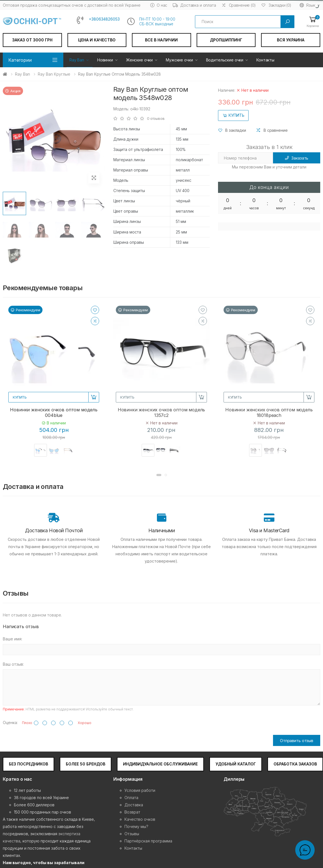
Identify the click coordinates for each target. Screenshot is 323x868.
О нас (159, 5)
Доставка (134, 805)
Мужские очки (179, 60)
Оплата (131, 798)
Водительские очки (225, 60)
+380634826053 (104, 19)
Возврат (132, 812)
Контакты (265, 60)
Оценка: (10, 722)
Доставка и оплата (194, 5)
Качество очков (140, 819)
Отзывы (132, 834)
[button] (313, 22)
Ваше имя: (12, 639)
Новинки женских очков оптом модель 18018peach (269, 412)
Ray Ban (77, 60)
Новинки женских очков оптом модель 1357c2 (161, 412)
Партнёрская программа (148, 841)
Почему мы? (136, 826)
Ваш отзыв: (13, 664)
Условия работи (140, 790)
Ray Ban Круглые (54, 74)
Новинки (105, 60)
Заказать (297, 158)
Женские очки (139, 60)
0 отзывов (156, 119)
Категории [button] (20, 60)
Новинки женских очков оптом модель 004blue (54, 412)
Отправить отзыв (297, 741)
